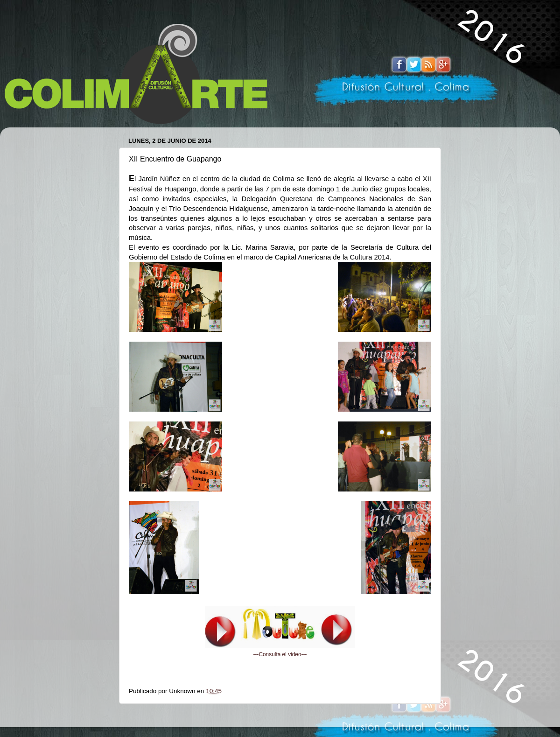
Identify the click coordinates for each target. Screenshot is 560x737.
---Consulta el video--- (280, 654)
